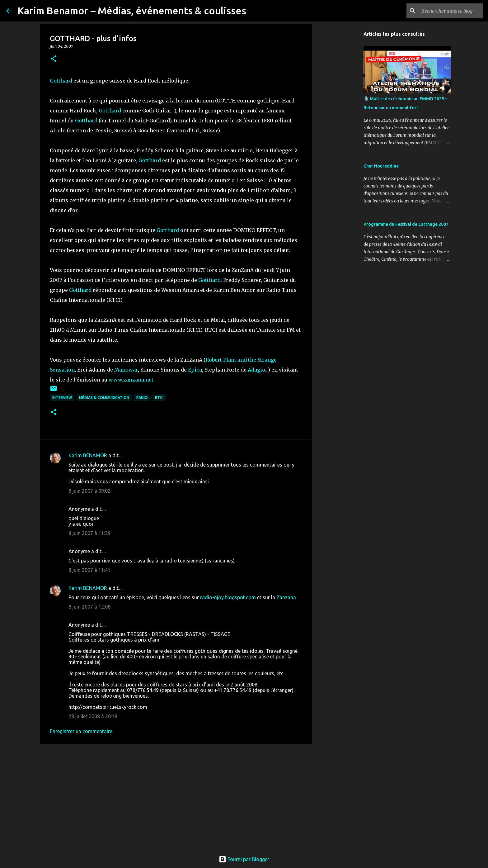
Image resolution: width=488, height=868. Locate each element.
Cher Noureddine (381, 166)
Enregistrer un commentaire (81, 731)
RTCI (159, 398)
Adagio (256, 370)
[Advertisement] (176, 797)
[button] (54, 59)
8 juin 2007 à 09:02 (89, 491)
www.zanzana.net (131, 380)
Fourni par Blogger (244, 859)
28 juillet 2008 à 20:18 (93, 716)
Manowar (126, 370)
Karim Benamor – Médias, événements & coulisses (132, 11)
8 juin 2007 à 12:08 (89, 607)
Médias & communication (104, 398)
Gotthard (61, 81)
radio (142, 398)
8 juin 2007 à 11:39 (89, 533)
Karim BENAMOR (88, 455)
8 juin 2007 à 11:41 (89, 570)
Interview (62, 398)
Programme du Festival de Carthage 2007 (406, 224)
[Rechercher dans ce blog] (450, 11)
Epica (195, 370)
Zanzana (286, 597)
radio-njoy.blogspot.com (228, 597)
